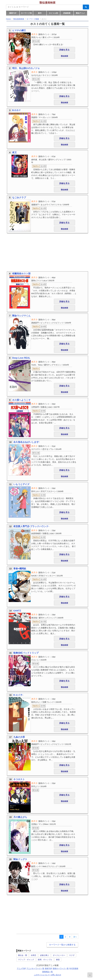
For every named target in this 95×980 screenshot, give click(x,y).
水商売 (33, 955)
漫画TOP (13, 13)
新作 (40, 13)
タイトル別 (53, 13)
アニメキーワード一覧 (35, 968)
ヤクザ (72, 955)
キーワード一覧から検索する (62, 945)
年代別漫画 (74, 968)
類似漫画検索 (47, 3)
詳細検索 (67, 13)
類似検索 (64, 56)
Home (8, 19)
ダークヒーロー (59, 955)
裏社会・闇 (23, 955)
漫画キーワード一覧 (61, 968)
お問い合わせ (56, 975)
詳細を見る (64, 50)
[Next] (75, 937)
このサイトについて (42, 975)
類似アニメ (80, 13)
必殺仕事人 (45, 955)
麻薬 (58, 960)
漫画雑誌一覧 (47, 972)
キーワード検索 (33, 19)
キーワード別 (26, 13)
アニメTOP (21, 968)
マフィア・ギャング (26, 960)
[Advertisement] (47, 252)
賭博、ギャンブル (45, 960)
